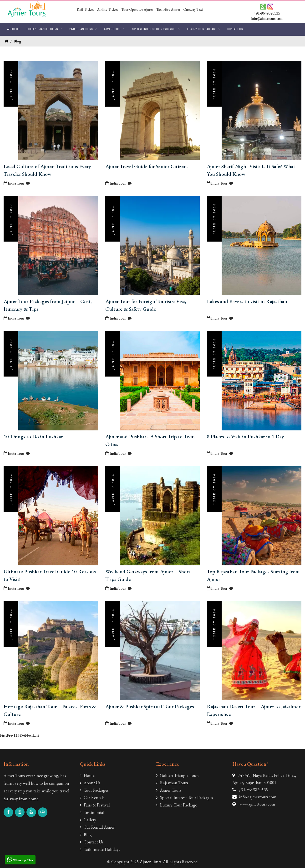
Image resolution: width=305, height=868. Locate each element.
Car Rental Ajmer (97, 827)
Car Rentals (92, 798)
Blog (17, 41)
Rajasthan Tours (83, 29)
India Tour (14, 183)
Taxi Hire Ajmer (168, 9)
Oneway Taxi (193, 9)
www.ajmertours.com (257, 804)
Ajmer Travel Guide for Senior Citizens (147, 166)
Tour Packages (94, 790)
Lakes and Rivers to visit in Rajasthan (247, 301)
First (3, 735)
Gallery (88, 820)
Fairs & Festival (95, 805)
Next (29, 735)
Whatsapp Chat (20, 859)
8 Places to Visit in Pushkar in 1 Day (245, 437)
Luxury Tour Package (204, 29)
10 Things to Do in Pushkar (33, 437)
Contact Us (235, 29)
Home (87, 775)
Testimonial (92, 812)
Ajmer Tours (114, 29)
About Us (13, 29)
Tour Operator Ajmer (137, 9)
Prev (10, 735)
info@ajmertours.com (258, 797)
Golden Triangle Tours (44, 29)
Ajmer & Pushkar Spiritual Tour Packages (150, 706)
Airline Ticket (107, 9)
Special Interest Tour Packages (156, 29)
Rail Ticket (85, 9)
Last (36, 735)
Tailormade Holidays (100, 849)
